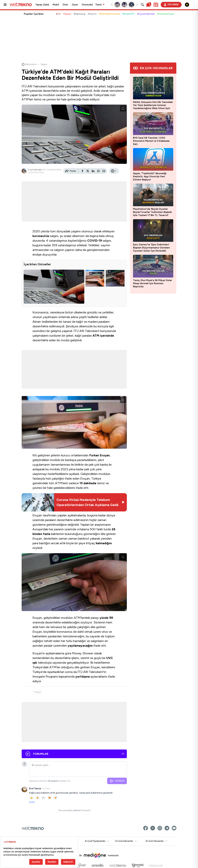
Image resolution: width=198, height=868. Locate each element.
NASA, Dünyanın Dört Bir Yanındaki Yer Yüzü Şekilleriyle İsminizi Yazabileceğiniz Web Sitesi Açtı (153, 105)
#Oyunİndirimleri (146, 14)
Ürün (65, 5)
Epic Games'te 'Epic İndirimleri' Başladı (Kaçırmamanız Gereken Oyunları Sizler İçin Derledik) (151, 248)
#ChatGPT (128, 14)
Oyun (75, 5)
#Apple (67, 14)
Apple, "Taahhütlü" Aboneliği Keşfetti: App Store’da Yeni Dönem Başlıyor (150, 176)
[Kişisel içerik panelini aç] (156, 5)
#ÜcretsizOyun (166, 14)
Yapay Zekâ (42, 5)
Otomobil (87, 5)
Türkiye (37, 693)
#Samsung (79, 14)
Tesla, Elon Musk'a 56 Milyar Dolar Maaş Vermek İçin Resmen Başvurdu (153, 283)
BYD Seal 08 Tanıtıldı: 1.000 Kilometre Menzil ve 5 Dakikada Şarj (151, 141)
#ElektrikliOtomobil (109, 14)
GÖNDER (117, 782)
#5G (58, 14)
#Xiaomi (92, 14)
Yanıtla (32, 803)
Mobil (56, 5)
